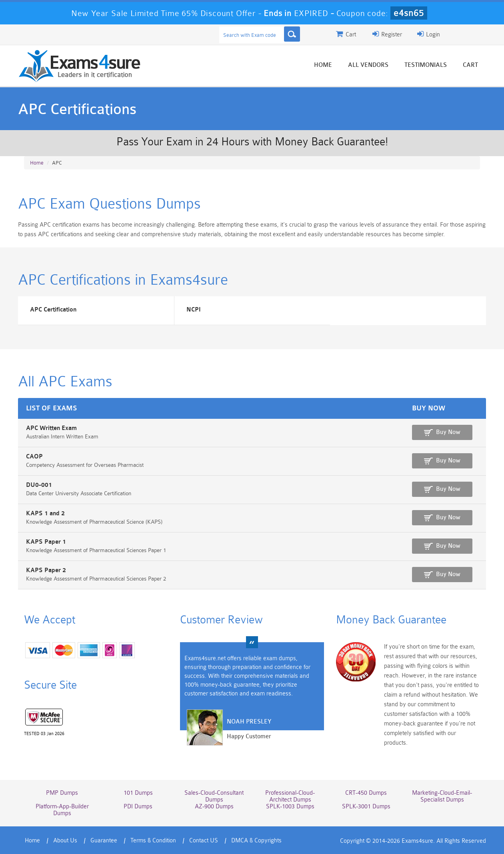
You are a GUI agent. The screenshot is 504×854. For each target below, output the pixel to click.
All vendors (368, 65)
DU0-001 (39, 485)
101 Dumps (138, 793)
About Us (65, 841)
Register (387, 34)
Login (429, 34)
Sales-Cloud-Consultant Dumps (214, 796)
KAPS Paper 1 (46, 542)
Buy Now (448, 432)
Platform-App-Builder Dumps (62, 810)
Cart (470, 65)
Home (323, 65)
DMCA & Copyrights (256, 841)
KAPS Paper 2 (46, 570)
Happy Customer (249, 736)
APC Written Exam (51, 428)
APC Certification (53, 310)
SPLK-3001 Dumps (366, 807)
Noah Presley (249, 722)
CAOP (34, 457)
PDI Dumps (138, 807)
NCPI (194, 310)
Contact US (204, 841)
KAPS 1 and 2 (45, 513)
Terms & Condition (153, 841)
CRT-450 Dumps (366, 793)
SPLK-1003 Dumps (290, 807)
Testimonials (426, 65)
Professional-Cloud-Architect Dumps (290, 796)
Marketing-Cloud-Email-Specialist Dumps (442, 796)
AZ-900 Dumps (214, 807)
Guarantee (104, 841)
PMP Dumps (62, 793)
